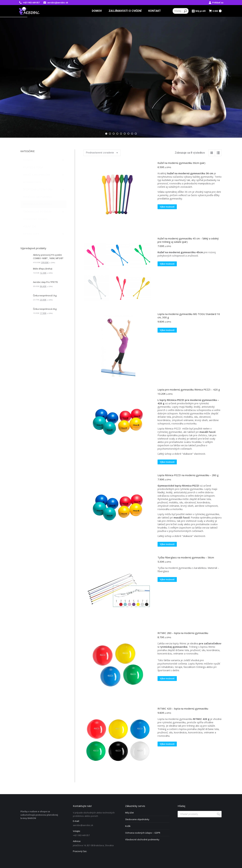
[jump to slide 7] (128, 134)
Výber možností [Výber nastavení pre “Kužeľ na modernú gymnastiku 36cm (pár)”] (167, 207)
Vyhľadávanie (218, 814)
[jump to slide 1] (106, 134)
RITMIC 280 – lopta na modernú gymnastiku (183, 633)
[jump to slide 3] (114, 134)
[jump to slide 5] (121, 134)
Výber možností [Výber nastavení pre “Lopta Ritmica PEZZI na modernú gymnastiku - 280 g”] (167, 544)
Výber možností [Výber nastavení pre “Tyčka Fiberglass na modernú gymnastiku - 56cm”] (167, 580)
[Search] (181, 11)
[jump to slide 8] (132, 134)
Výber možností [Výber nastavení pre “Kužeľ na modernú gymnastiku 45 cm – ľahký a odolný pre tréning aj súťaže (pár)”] (167, 264)
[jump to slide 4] (117, 134)
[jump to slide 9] (136, 134)
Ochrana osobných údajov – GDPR (143, 833)
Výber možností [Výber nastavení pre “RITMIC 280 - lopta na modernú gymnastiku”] (167, 679)
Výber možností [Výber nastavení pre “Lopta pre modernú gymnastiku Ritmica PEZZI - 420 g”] (167, 462)
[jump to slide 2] (110, 134)
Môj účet (129, 813)
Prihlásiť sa (216, 3)
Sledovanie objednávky (137, 819)
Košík (128, 826)
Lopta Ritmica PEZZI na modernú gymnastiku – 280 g (188, 475)
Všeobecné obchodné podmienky (142, 839)
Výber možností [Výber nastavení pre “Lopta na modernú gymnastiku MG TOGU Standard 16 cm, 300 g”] (167, 330)
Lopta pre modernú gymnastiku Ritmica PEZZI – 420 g (189, 390)
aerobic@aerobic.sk (56, 3)
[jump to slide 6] (125, 134)
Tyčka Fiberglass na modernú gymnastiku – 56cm (186, 557)
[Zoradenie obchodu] (102, 153)
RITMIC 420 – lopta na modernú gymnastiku (183, 709)
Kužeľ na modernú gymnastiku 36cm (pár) (181, 163)
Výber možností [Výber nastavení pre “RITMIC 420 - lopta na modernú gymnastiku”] (167, 744)
